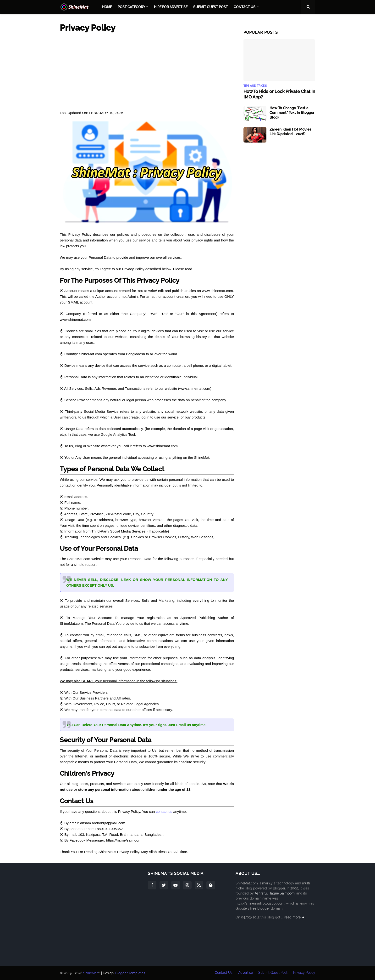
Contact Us (223, 973)
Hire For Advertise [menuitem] (171, 7)
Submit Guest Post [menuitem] (211, 7)
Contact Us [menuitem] (245, 7)
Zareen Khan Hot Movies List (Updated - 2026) (290, 132)
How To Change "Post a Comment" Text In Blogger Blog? (292, 113)
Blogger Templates (130, 973)
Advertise (245, 973)
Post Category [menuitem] (131, 7)
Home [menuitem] (107, 7)
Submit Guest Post (273, 973)
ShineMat (91, 973)
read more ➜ (294, 917)
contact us (164, 811)
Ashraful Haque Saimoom (275, 893)
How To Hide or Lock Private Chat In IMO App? (279, 94)
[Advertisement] (147, 72)
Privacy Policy (304, 973)
